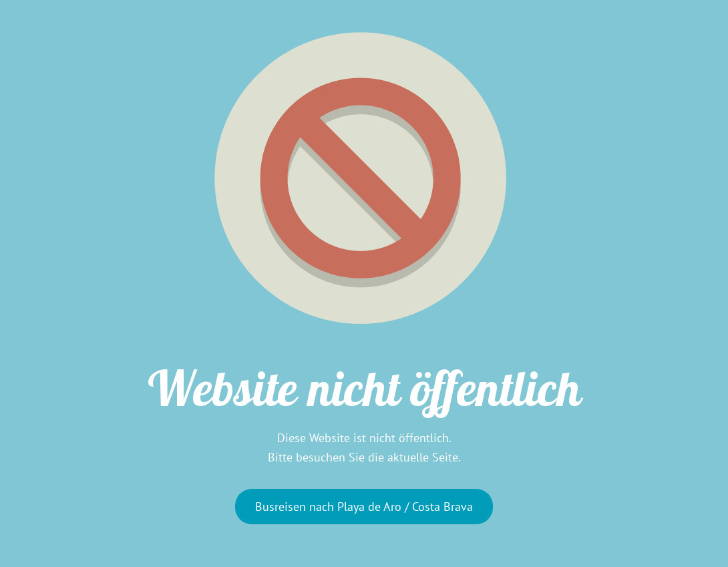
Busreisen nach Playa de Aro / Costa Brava (364, 507)
